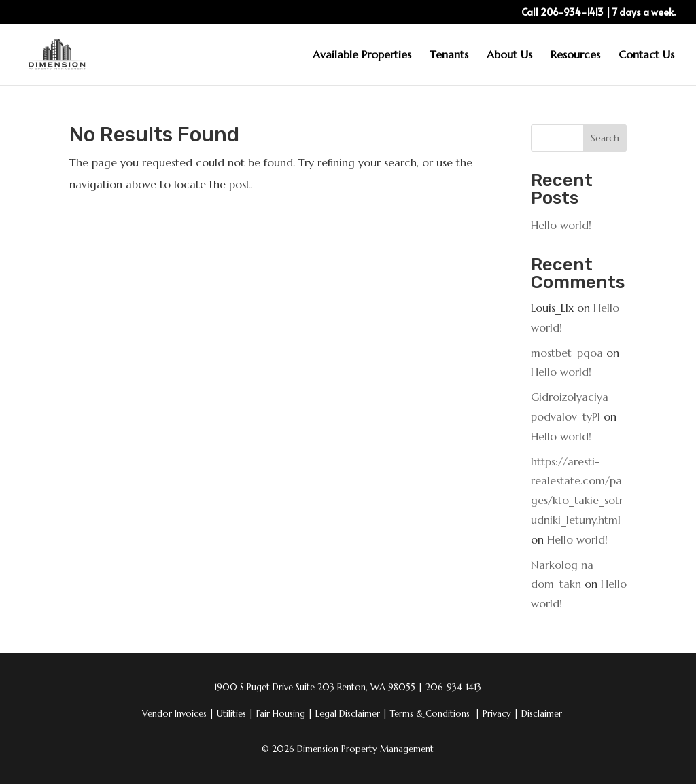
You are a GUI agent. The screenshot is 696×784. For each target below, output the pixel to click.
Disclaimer (542, 714)
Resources (575, 55)
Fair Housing (284, 714)
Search (605, 138)
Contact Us (646, 55)
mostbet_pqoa (567, 353)
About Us (509, 55)
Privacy (501, 714)
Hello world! (561, 225)
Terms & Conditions (431, 714)
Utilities (235, 714)
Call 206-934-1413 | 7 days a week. (598, 13)
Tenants (449, 55)
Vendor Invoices (176, 714)
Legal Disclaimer (351, 714)
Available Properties (362, 55)
